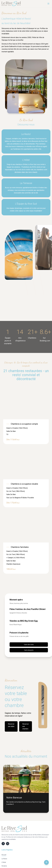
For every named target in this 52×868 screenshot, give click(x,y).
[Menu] (48, 4)
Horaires (4, 866)
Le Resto (4, 859)
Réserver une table (11, 725)
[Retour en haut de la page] (46, 862)
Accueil (4, 855)
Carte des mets (29, 644)
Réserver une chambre (26, 726)
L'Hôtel (4, 862)
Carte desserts (29, 650)
